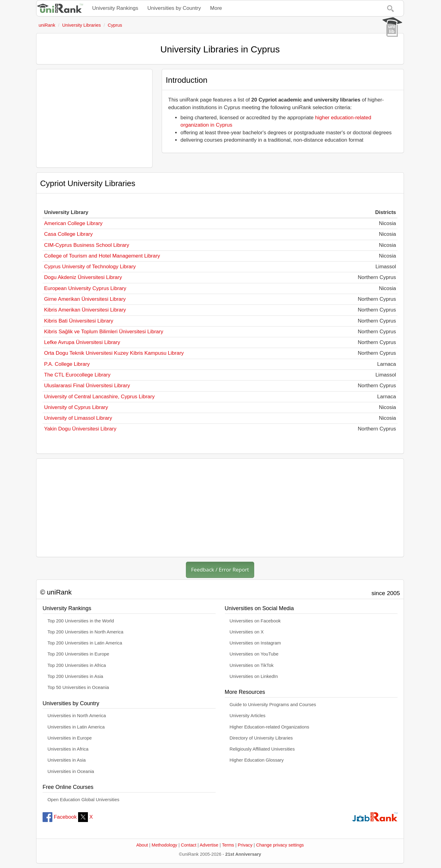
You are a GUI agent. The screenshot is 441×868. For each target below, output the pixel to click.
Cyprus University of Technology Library (90, 267)
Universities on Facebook (255, 621)
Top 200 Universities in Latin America (85, 643)
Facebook (60, 817)
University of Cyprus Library (76, 407)
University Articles (248, 716)
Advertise (209, 845)
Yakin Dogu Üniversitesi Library (80, 429)
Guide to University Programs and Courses (273, 705)
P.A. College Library (67, 364)
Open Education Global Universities (83, 800)
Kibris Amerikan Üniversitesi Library (85, 310)
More (216, 8)
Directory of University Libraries (261, 738)
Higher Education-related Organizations (269, 727)
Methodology (164, 845)
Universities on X (247, 632)
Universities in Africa (68, 749)
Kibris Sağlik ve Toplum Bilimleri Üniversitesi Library (104, 332)
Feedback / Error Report (220, 570)
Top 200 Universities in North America (85, 632)
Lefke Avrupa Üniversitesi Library (82, 342)
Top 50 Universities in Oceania (78, 687)
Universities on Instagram (255, 643)
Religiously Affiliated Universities (262, 749)
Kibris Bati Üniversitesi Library (79, 321)
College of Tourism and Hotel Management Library (102, 256)
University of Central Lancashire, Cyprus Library (99, 397)
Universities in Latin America (76, 727)
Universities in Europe (70, 738)
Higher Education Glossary (257, 760)
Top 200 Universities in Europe (78, 654)
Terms (228, 845)
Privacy (245, 845)
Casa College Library (68, 234)
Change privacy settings (280, 845)
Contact (189, 845)
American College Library (73, 223)
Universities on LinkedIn (254, 676)
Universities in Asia (67, 760)
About (142, 845)
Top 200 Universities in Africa (77, 665)
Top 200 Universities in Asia (75, 676)
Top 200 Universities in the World (81, 621)
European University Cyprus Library (85, 288)
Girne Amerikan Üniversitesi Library (85, 299)
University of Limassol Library (78, 418)
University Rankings (115, 8)
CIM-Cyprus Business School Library (87, 245)
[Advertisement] (94, 118)
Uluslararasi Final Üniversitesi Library (87, 386)
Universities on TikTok (252, 665)
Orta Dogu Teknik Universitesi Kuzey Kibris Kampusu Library (114, 353)
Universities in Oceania (71, 771)
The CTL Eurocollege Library (77, 375)
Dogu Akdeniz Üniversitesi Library (83, 277)
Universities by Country (174, 8)
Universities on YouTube (254, 654)
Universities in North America (77, 716)
